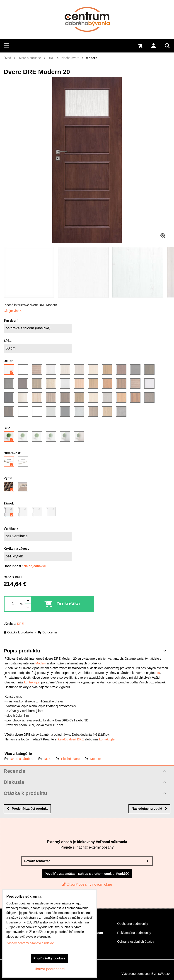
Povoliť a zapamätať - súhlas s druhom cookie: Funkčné (87, 874)
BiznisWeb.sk (161, 974)
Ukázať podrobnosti (49, 969)
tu (159, 673)
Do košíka (68, 604)
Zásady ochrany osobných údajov (30, 943)
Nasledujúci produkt (149, 809)
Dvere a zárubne (22, 759)
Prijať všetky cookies (50, 958)
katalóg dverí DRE (71, 739)
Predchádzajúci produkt (27, 809)
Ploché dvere (70, 759)
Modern (41, 663)
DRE (47, 759)
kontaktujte (32, 682)
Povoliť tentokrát (37, 861)
